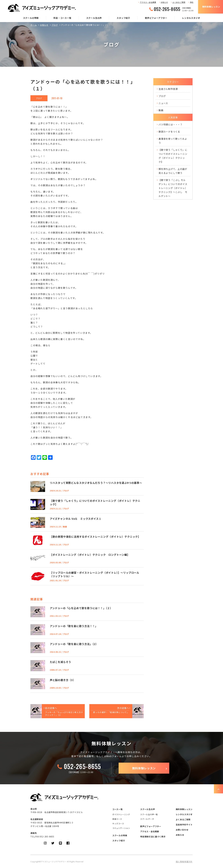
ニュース (163, 103)
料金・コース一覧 (62, 18)
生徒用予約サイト (184, 825)
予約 (192, 2)
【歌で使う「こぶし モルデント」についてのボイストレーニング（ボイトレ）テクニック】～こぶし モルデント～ (173, 188)
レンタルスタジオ (191, 18)
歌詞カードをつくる (169, 132)
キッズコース (118, 824)
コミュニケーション (121, 828)
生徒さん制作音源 (168, 89)
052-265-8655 (167, 9)
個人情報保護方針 (184, 862)
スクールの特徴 (31, 18)
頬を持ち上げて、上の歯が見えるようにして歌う (173, 171)
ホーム (34, 25)
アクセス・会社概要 (148, 2)
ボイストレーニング (121, 814)
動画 (161, 110)
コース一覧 (118, 809)
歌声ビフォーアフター (156, 18)
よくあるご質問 (179, 2)
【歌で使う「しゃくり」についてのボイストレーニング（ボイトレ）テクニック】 (173, 156)
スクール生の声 (94, 18)
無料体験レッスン (211, 7)
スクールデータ (147, 819)
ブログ (55, 25)
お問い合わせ (182, 830)
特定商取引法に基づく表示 (153, 837)
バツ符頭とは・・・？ (171, 124)
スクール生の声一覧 (149, 814)
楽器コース (117, 819)
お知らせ (164, 2)
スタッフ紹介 (123, 18)
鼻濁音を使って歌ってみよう (173, 141)
